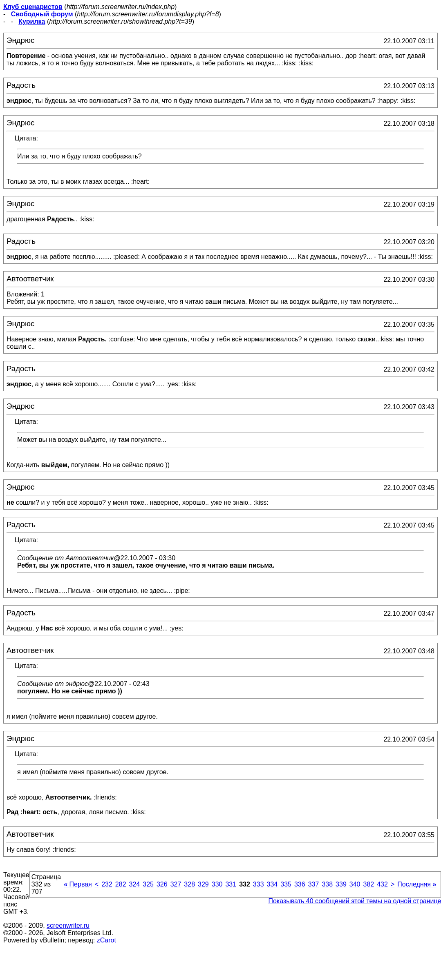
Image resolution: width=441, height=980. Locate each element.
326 (162, 884)
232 (107, 884)
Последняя (417, 884)
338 (327, 884)
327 (176, 884)
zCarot (106, 940)
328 (189, 884)
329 (203, 884)
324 (135, 884)
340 (355, 884)
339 (341, 884)
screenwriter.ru (68, 925)
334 (272, 884)
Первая (78, 884)
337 (314, 884)
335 (286, 884)
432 (382, 884)
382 (368, 884)
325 (148, 884)
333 (259, 884)
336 (300, 884)
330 (217, 884)
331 (231, 884)
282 (121, 884)
